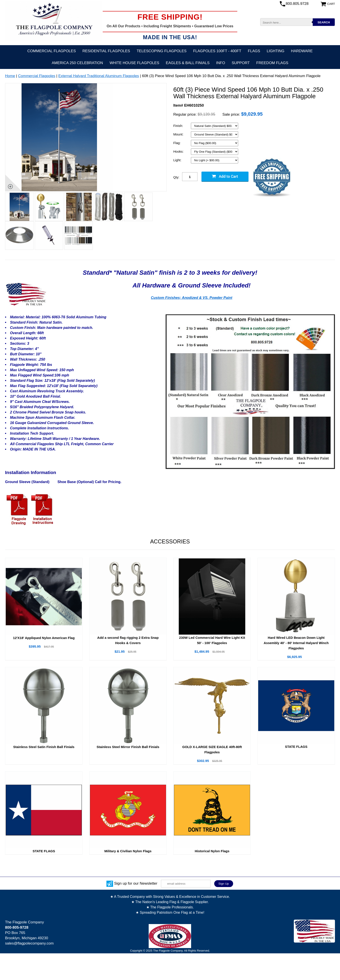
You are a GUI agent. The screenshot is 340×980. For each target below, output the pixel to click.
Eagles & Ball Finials (188, 63)
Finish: (179, 126)
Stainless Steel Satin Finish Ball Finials (44, 747)
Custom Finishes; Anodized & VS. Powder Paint (192, 298)
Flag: (177, 143)
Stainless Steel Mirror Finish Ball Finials (128, 747)
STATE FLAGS (296, 747)
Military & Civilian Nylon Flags (128, 851)
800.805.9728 (297, 4)
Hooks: (179, 151)
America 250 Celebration (77, 63)
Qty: (176, 177)
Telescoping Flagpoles (162, 51)
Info (221, 63)
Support (241, 63)
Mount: (179, 134)
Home (10, 76)
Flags (254, 51)
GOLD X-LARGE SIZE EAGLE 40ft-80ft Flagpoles (212, 749)
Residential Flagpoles (106, 51)
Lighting (276, 51)
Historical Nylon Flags (212, 851)
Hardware (302, 51)
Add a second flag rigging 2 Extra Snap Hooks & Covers (128, 640)
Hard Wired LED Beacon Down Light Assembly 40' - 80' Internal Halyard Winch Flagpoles (296, 643)
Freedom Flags (272, 63)
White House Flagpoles (134, 63)
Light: (178, 160)
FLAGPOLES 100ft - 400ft (217, 51)
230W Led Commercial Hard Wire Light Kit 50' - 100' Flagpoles (212, 640)
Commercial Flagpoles (51, 51)
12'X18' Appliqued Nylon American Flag (44, 638)
